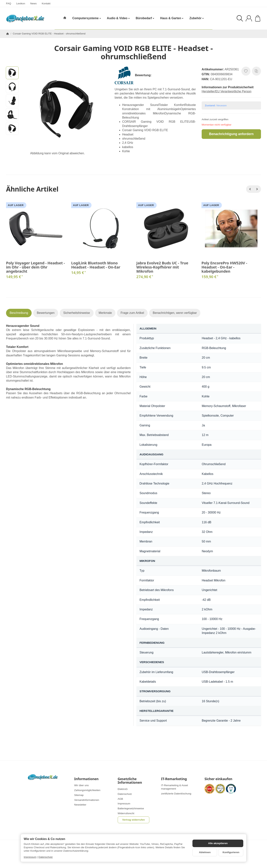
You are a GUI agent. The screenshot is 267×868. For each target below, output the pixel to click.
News (33, 3)
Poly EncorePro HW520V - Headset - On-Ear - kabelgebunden (224, 267)
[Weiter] (257, 189)
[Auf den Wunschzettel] (246, 71)
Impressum (30, 857)
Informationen (86, 779)
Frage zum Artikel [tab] (132, 313)
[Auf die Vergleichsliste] (256, 71)
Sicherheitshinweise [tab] (77, 313)
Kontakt (46, 3)
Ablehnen (205, 852)
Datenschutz (46, 857)
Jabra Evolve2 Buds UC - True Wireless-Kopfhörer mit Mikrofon (162, 267)
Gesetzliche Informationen (130, 781)
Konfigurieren (231, 852)
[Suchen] (240, 18)
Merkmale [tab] (105, 313)
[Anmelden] (249, 18)
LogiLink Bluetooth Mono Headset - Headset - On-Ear (96, 265)
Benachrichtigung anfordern (231, 134)
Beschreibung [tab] (19, 313)
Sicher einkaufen (218, 779)
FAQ (9, 3)
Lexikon (21, 3)
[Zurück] (250, 189)
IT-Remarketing (174, 779)
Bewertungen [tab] (46, 313)
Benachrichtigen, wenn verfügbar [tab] (175, 313)
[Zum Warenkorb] (258, 18)
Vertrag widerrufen (133, 820)
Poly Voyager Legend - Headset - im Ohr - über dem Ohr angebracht (35, 267)
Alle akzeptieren (218, 843)
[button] (12, 73)
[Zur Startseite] (25, 18)
